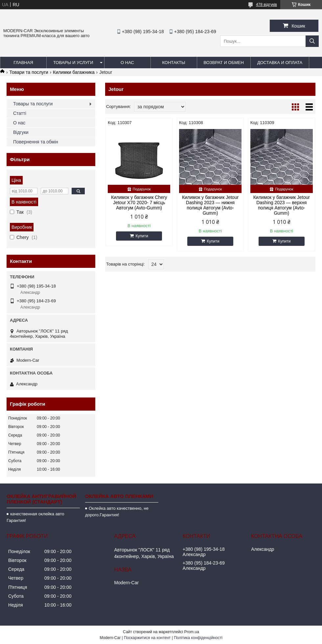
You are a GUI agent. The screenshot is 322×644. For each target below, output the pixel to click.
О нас (127, 63)
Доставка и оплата (280, 63)
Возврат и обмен (224, 63)
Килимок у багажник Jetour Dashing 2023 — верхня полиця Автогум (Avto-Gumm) (282, 205)
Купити (142, 236)
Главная (23, 63)
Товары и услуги (73, 63)
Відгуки (21, 132)
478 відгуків (266, 5)
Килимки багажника (74, 72)
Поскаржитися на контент (147, 638)
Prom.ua (192, 632)
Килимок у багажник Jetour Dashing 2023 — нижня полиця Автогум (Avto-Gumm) (210, 205)
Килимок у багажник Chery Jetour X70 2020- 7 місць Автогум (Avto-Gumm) (139, 203)
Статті (20, 113)
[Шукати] (312, 41)
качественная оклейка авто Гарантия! (35, 517)
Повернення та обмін (36, 142)
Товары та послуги (33, 104)
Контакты (173, 63)
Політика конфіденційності (198, 638)
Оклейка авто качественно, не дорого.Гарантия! (117, 512)
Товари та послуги (29, 72)
